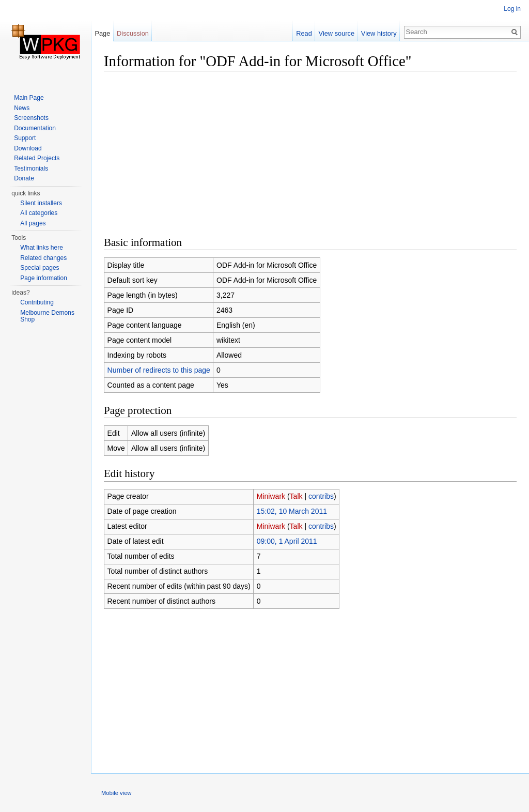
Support (25, 138)
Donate (24, 178)
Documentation (35, 128)
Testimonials (31, 168)
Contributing (37, 302)
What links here (42, 248)
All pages (33, 223)
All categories (39, 213)
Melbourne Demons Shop (47, 316)
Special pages (40, 268)
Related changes (43, 258)
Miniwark (271, 496)
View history (379, 33)
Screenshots (31, 118)
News (22, 108)
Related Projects (37, 158)
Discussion (133, 33)
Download (28, 148)
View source (337, 33)
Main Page (29, 98)
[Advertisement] (310, 152)
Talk (296, 496)
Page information (44, 278)
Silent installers (41, 203)
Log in (512, 9)
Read (304, 33)
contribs (321, 496)
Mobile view (116, 793)
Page (102, 33)
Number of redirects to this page (159, 370)
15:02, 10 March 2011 (292, 511)
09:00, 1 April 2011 (287, 541)
